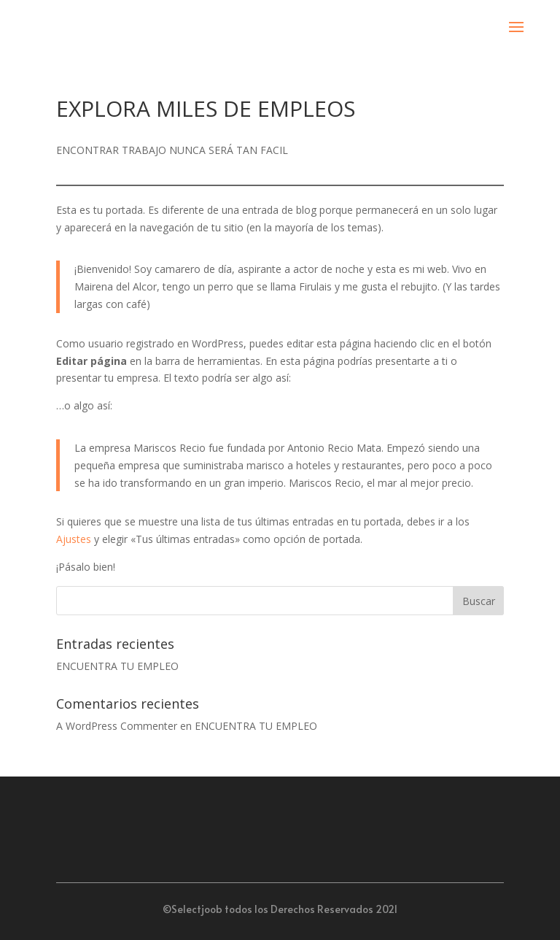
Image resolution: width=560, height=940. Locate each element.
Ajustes (74, 539)
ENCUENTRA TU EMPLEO (117, 666)
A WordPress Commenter (117, 726)
